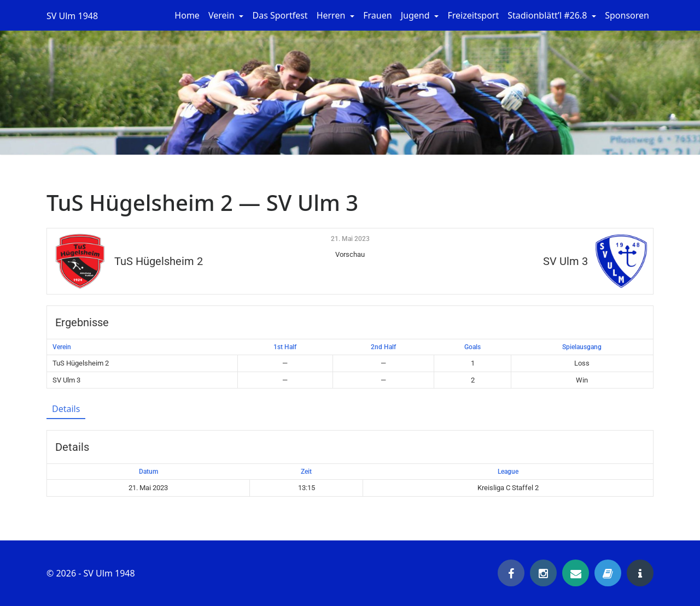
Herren (332, 15)
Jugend (416, 15)
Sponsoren (627, 15)
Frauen (377, 15)
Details (66, 409)
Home (187, 15)
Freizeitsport (473, 15)
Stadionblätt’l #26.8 (548, 15)
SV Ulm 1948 (72, 16)
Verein (223, 15)
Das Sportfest (280, 15)
